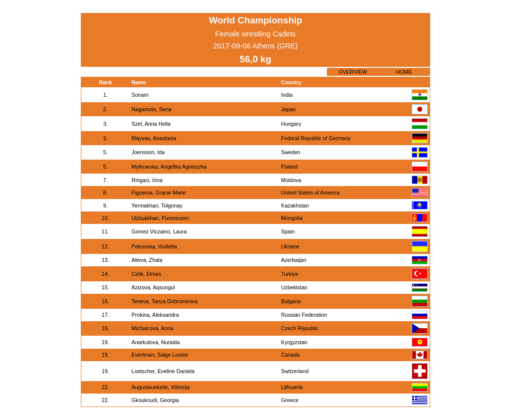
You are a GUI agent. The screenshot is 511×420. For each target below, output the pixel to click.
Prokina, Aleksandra (155, 315)
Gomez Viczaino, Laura (159, 231)
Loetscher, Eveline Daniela (163, 371)
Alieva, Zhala (147, 260)
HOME (404, 72)
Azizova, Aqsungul (153, 287)
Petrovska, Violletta (154, 246)
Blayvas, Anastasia (154, 138)
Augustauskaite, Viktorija (161, 387)
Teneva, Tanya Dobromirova (165, 301)
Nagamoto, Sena (152, 109)
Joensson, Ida (148, 152)
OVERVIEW (353, 72)
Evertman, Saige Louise (160, 355)
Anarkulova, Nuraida (156, 342)
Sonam (140, 95)
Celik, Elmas (146, 274)
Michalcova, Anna (153, 328)
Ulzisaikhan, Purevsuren (160, 218)
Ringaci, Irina (147, 180)
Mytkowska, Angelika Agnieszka (169, 167)
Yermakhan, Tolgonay (157, 206)
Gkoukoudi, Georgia (155, 400)
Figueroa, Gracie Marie (159, 193)
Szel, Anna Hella (151, 124)
